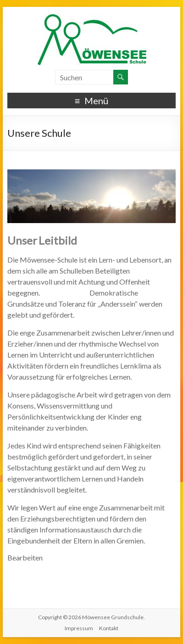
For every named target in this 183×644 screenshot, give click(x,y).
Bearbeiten (25, 557)
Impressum (79, 628)
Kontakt (109, 628)
